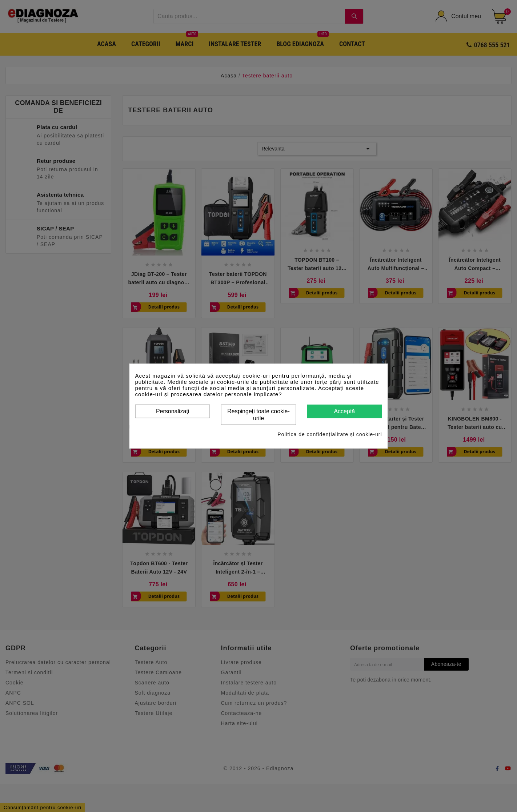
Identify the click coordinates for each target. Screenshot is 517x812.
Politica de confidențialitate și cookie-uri (330, 434)
